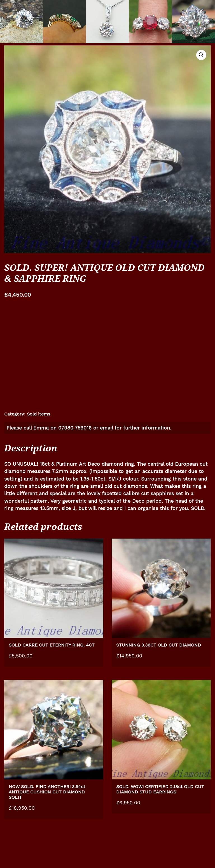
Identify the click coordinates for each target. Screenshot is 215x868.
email (106, 428)
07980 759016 (75, 428)
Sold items (38, 414)
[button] (201, 55)
